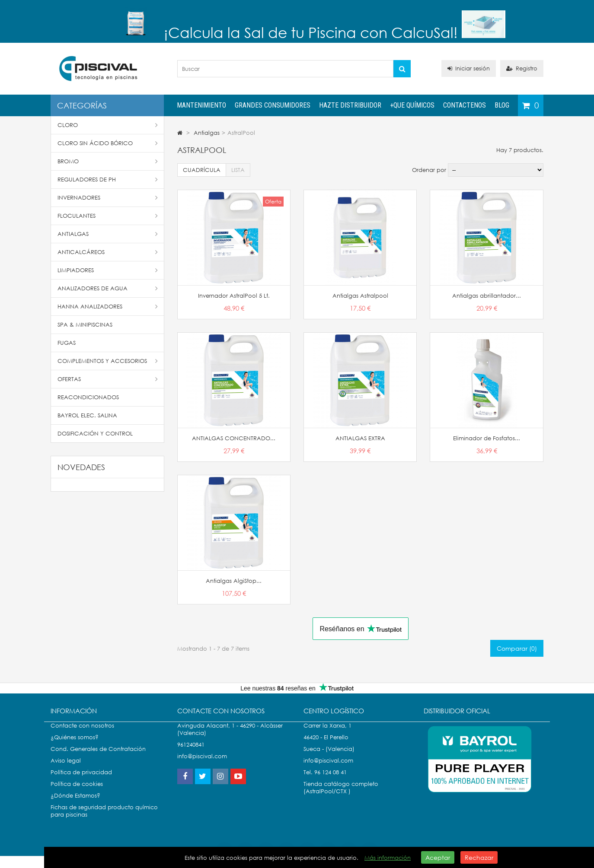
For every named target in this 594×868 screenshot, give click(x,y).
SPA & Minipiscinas (85, 325)
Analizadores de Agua (108, 288)
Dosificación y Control (95, 434)
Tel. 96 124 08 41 (325, 781)
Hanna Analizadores (108, 307)
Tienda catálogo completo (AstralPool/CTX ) (341, 796)
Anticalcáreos (108, 252)
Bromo (108, 161)
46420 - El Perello (326, 746)
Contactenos (465, 105)
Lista (238, 170)
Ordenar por (429, 170)
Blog (502, 105)
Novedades (81, 467)
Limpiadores (108, 270)
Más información (388, 858)
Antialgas (108, 234)
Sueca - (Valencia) (329, 758)
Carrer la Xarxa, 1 (327, 734)
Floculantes (108, 216)
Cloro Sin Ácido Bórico (108, 143)
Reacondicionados (88, 397)
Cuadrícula (202, 170)
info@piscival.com (328, 769)
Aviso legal (66, 769)
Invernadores (108, 198)
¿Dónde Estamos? (75, 804)
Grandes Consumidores (273, 105)
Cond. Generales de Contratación (98, 758)
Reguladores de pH (108, 180)
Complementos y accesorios (108, 361)
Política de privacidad (81, 781)
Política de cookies (77, 793)
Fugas (67, 343)
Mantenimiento (201, 105)
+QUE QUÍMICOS (412, 105)
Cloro (108, 125)
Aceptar (438, 857)
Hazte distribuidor (350, 105)
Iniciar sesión (469, 68)
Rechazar (479, 857)
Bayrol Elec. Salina (87, 415)
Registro (522, 68)
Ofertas (108, 379)
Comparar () (517, 648)
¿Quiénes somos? (75, 746)
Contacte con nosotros (82, 734)
